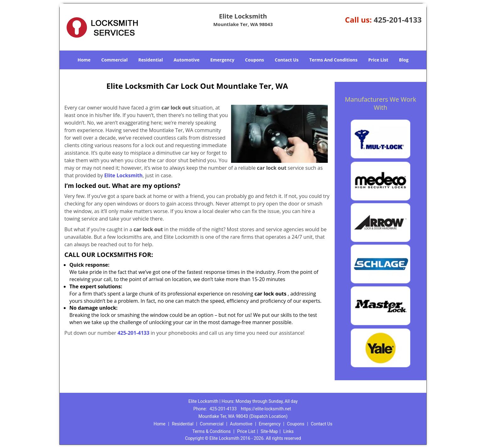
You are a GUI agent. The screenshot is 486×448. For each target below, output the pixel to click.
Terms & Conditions (212, 431)
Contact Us (287, 60)
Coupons (255, 60)
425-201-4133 (398, 20)
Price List (378, 60)
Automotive (187, 60)
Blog (404, 60)
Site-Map (269, 431)
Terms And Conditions (333, 60)
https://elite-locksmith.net (266, 409)
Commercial (115, 60)
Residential (151, 60)
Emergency (222, 60)
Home (84, 60)
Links (288, 431)
